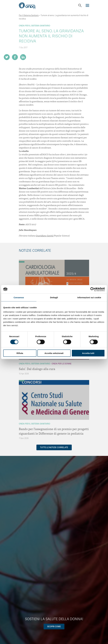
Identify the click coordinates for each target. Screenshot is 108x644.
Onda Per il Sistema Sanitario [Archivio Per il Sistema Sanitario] (35, 26)
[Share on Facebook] (15, 57)
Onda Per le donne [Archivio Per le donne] (62, 364)
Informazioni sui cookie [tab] (89, 297)
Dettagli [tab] (54, 297)
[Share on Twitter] (7, 57)
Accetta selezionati (54, 353)
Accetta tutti (88, 353)
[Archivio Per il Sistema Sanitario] (22, 262)
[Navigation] (87, 5)
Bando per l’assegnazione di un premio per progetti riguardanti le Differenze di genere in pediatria (54, 431)
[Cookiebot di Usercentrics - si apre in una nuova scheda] (92, 289)
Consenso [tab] (19, 297)
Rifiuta (20, 353)
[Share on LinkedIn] (23, 57)
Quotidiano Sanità (45, 235)
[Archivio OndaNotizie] (22, 260)
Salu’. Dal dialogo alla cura (37, 369)
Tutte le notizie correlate (54, 447)
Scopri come (54, 627)
